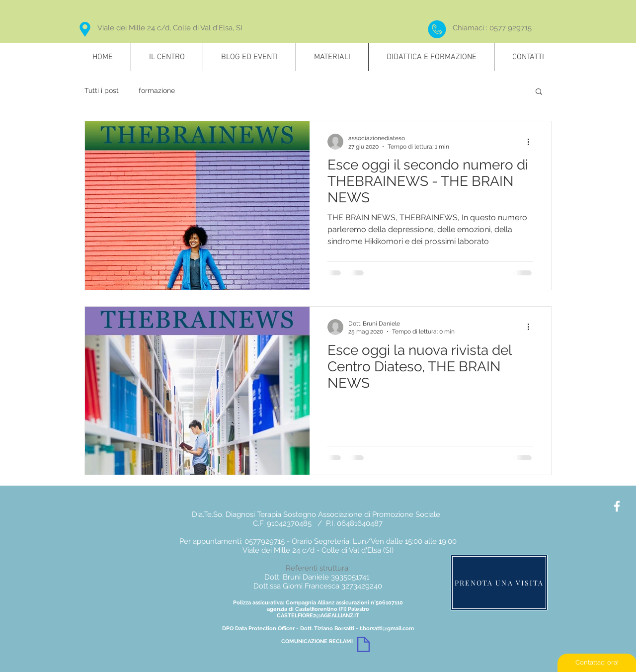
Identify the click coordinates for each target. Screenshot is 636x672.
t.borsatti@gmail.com (387, 629)
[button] (539, 92)
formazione (157, 90)
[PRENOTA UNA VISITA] (499, 583)
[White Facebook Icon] (617, 506)
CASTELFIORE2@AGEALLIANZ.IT (318, 616)
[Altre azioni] (532, 142)
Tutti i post (102, 90)
